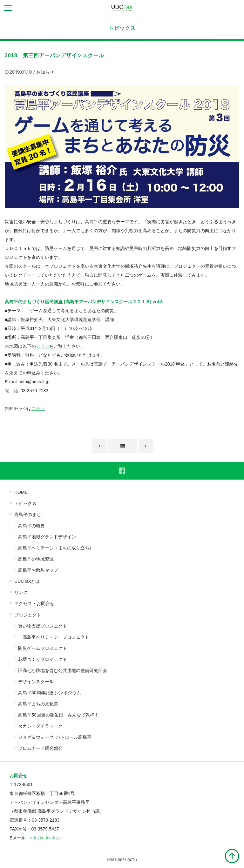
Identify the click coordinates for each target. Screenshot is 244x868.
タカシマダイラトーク (40, 726)
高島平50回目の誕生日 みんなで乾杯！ (58, 715)
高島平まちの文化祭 (38, 704)
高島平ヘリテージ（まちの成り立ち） (56, 548)
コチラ (38, 408)
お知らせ (45, 72)
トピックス (122, 28)
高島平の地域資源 (36, 559)
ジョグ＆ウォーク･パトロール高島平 (55, 737)
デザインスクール (36, 682)
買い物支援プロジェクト (43, 626)
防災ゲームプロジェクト (43, 648)
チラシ (43, 346)
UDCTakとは (27, 581)
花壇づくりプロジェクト (43, 659)
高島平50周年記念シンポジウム (50, 693)
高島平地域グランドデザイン (47, 537)
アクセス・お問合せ (34, 603)
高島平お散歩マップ (38, 570)
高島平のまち (28, 515)
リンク (21, 592)
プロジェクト (28, 615)
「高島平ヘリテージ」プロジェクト (54, 637)
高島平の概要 (31, 526)
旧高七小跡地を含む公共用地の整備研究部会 (63, 670)
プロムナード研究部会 (40, 748)
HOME (21, 492)
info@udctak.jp (45, 838)
